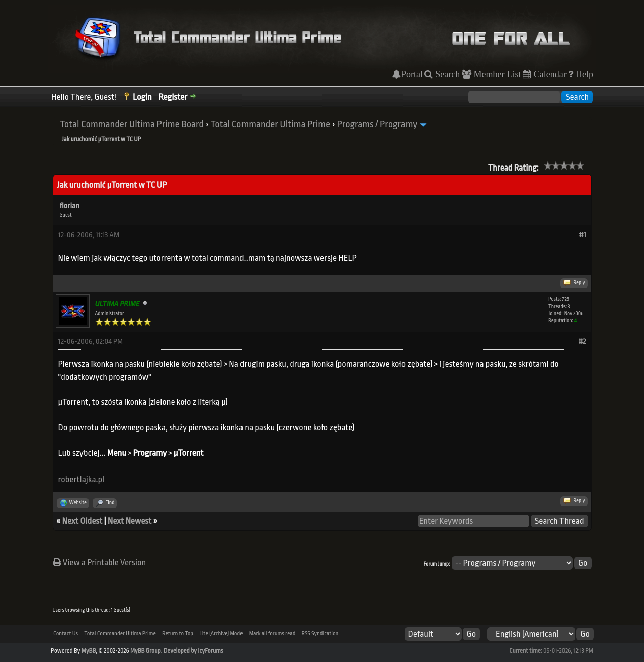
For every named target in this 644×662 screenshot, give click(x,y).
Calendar (549, 74)
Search (446, 74)
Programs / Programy (377, 124)
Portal (412, 74)
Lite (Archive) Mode (221, 634)
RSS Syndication (320, 634)
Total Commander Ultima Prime (270, 124)
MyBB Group (146, 651)
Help (583, 74)
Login (142, 97)
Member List (496, 74)
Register (173, 97)
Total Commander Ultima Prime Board (132, 124)
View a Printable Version (100, 563)
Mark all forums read (272, 634)
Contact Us (66, 634)
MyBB (89, 651)
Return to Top (178, 634)
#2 (582, 341)
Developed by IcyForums (193, 651)
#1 (583, 235)
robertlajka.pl (82, 480)
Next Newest (130, 521)
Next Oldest (83, 521)
